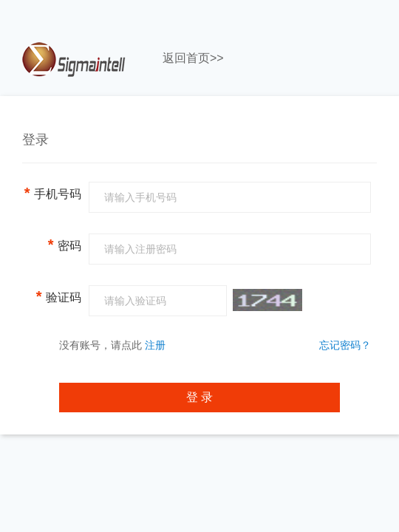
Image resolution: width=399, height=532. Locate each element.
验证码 (59, 296)
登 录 (199, 397)
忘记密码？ (345, 345)
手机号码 (53, 193)
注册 (155, 345)
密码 (65, 245)
